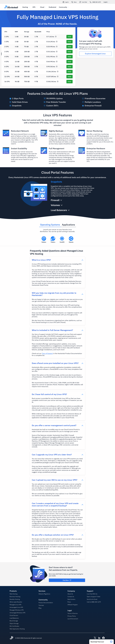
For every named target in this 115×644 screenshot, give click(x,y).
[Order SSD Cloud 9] (70, 77)
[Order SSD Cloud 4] (70, 52)
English (107, 2)
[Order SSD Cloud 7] (70, 67)
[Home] (11, 7)
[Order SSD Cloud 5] (70, 57)
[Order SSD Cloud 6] (70, 62)
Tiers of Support (47, 353)
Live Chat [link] (83, 2)
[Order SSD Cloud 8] (70, 72)
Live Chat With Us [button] (92, 594)
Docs (74, 2)
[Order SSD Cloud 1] (70, 37)
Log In (66, 2)
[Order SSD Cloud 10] (70, 82)
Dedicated (52, 7)
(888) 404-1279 (95, 2)
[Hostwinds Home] (12, 638)
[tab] (50, 224)
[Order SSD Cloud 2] (70, 42)
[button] (101, 641)
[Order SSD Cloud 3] (70, 47)
